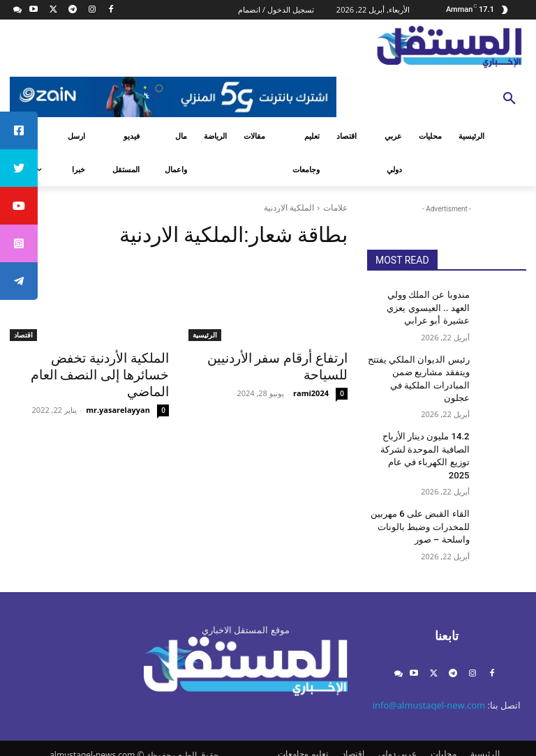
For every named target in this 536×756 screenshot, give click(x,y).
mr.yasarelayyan (118, 390)
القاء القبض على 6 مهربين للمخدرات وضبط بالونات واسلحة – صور (424, 489)
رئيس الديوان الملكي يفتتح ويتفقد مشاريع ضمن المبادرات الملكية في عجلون (420, 368)
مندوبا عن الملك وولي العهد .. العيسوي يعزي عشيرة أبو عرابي (419, 306)
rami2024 (311, 390)
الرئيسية (205, 335)
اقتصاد (23, 335)
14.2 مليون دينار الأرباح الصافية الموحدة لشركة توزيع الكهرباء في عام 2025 (420, 428)
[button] (509, 99)
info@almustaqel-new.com (429, 666)
